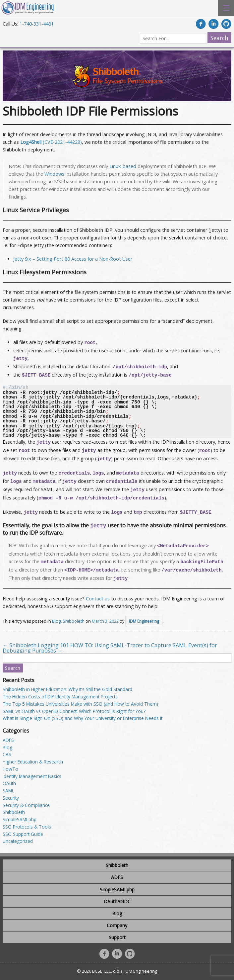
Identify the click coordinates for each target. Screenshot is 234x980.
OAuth (9, 783)
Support (117, 937)
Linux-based (123, 166)
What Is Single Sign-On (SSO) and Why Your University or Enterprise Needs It (83, 718)
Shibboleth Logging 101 (36, 645)
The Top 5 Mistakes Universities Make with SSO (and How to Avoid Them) (80, 704)
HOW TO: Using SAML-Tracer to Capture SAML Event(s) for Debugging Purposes (110, 648)
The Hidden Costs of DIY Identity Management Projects (60, 697)
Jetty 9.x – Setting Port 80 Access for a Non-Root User (73, 259)
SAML (8, 791)
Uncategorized (18, 841)
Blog (56, 621)
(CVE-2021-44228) (51, 142)
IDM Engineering (144, 621)
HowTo (10, 769)
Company (117, 925)
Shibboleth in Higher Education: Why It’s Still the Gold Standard (67, 689)
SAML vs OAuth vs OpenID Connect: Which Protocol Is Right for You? (74, 711)
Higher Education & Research (33, 762)
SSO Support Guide (23, 834)
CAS (7, 754)
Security (11, 798)
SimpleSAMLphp (20, 819)
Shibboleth (74, 621)
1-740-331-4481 (37, 24)
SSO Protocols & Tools (27, 827)
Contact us (98, 599)
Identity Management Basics (32, 776)
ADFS (8, 740)
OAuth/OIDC (117, 901)
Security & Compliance (26, 805)
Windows (54, 174)
